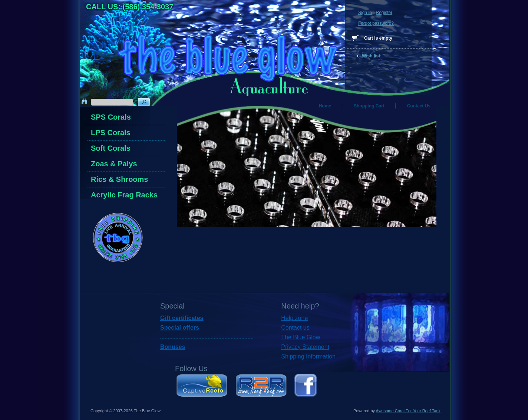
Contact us (295, 328)
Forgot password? (376, 23)
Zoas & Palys (114, 164)
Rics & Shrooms (119, 179)
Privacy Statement (305, 347)
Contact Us (419, 106)
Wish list (371, 56)
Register (384, 13)
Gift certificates (182, 318)
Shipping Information (308, 356)
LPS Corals (111, 133)
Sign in (365, 13)
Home (325, 106)
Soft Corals (111, 148)
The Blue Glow (301, 337)
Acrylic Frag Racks (124, 195)
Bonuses (173, 347)
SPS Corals (111, 117)
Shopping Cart (369, 106)
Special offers (180, 328)
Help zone (294, 318)
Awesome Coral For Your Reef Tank (408, 411)
